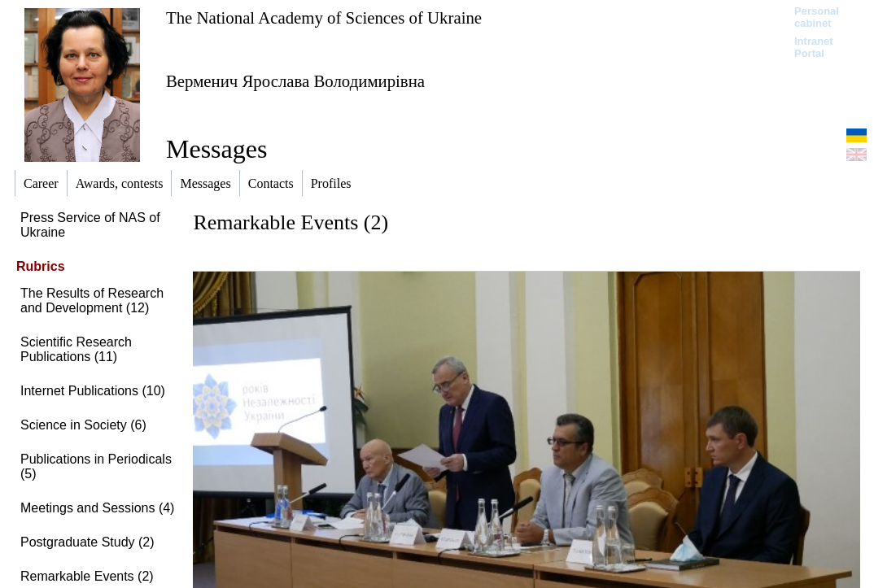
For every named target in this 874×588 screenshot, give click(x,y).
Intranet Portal (814, 47)
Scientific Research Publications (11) (76, 349)
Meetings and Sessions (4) (97, 508)
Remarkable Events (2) (87, 576)
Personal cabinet (817, 17)
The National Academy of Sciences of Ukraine (324, 17)
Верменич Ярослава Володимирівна (295, 81)
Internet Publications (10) (93, 391)
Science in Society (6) (83, 425)
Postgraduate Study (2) (87, 542)
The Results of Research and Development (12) (92, 301)
